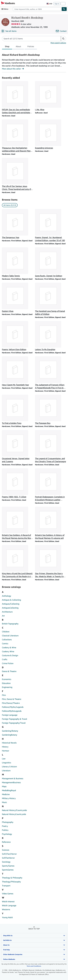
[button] (63, 39)
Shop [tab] (7, 47)
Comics (5, 643)
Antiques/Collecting (11, 604)
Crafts (5, 659)
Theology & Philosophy (12, 878)
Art (3, 616)
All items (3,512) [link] (10, 205)
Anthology (7, 596)
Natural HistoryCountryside (14, 814)
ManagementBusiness (11, 782)
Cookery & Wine (9, 647)
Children (6, 632)
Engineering (7, 687)
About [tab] (18, 47)
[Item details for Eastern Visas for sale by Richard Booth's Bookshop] (18, 298)
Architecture (7, 612)
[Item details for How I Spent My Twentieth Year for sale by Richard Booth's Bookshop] (18, 371)
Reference (6, 842)
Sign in (57, 4)
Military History (9, 798)
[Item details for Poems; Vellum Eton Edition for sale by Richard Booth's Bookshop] (18, 336)
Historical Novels (9, 743)
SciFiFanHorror (8, 858)
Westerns (6, 909)
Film (4, 695)
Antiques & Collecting (11, 600)
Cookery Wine (8, 651)
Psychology (7, 834)
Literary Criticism (9, 767)
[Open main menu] (5, 9)
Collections (7, 640)
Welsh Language (9, 905)
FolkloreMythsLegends (12, 711)
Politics (5, 830)
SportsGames (8, 870)
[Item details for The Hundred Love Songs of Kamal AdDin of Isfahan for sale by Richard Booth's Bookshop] (51, 299)
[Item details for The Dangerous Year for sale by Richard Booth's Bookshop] (18, 224)
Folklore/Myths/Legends (13, 707)
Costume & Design (10, 655)
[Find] (64, 9)
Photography (8, 822)
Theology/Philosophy (11, 882)
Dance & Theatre (9, 671)
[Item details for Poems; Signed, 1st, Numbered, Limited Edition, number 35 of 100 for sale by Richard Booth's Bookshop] (51, 225)
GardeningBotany (10, 735)
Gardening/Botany (10, 731)
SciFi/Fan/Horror (9, 854)
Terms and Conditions (34, 966)
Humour (6, 751)
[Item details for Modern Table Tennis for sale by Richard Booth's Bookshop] (18, 262)
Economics (7, 679)
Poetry (5, 826)
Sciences (6, 850)
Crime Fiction (8, 663)
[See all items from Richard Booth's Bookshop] (9, 31)
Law (4, 759)
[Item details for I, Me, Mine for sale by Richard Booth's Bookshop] (51, 96)
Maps (4, 786)
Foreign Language (10, 715)
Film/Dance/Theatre (11, 703)
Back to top (34, 929)
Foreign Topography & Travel (15, 719)
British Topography (10, 624)
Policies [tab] (31, 47)
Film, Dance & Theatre (12, 699)
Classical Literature (10, 636)
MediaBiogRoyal (9, 790)
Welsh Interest (8, 901)
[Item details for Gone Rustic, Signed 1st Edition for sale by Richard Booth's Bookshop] (51, 262)
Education (6, 683)
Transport (6, 886)
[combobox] (37, 9)
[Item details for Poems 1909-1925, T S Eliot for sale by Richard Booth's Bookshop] (18, 483)
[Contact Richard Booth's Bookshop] (61, 31)
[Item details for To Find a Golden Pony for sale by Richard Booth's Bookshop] (18, 410)
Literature (6, 771)
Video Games (8, 894)
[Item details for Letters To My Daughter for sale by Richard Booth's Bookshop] (51, 336)
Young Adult (7, 917)
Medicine (6, 794)
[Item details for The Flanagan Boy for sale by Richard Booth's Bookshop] (51, 410)
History (5, 747)
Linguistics (7, 763)
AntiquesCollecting (10, 608)
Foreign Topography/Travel (14, 723)
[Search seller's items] (29, 39)
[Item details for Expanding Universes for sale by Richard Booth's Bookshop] (51, 134)
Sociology (6, 862)
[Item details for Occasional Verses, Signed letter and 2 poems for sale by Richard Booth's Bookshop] (18, 447)
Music (4, 802)
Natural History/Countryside (14, 810)
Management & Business (13, 778)
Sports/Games (8, 866)
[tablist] (19, 47)
